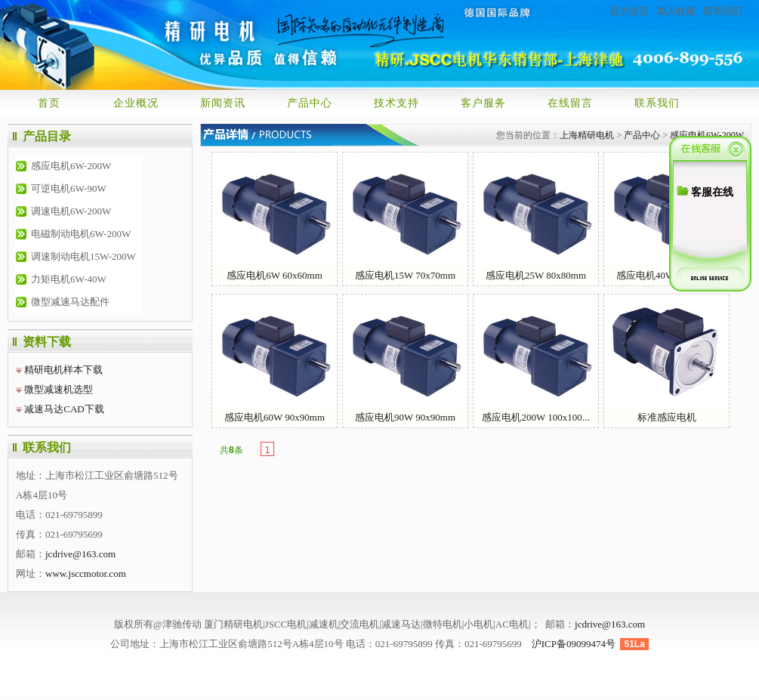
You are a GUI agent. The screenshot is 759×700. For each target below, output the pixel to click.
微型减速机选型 (59, 389)
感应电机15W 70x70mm (405, 217)
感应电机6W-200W (71, 166)
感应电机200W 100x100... (536, 359)
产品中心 (310, 103)
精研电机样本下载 (63, 370)
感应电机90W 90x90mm (405, 359)
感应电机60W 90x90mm (275, 359)
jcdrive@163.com (80, 554)
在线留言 (570, 103)
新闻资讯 (223, 103)
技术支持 (396, 103)
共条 (231, 450)
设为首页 (629, 11)
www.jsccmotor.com (86, 574)
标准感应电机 (666, 359)
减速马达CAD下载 (64, 409)
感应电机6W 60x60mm (275, 217)
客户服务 (483, 103)
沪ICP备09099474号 (574, 644)
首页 (49, 103)
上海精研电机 (587, 135)
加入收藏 (676, 11)
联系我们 (723, 11)
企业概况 (136, 103)
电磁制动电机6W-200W (81, 234)
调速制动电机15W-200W (83, 256)
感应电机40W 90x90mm (666, 217)
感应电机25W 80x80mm (536, 217)
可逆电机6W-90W (69, 188)
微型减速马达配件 (70, 302)
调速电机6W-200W (71, 211)
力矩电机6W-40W (69, 279)
